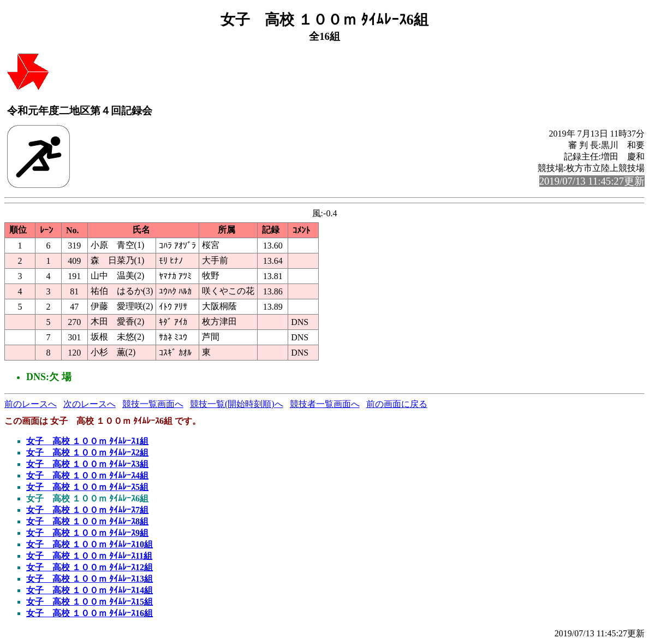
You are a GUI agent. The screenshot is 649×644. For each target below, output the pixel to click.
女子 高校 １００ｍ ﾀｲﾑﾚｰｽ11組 (89, 556)
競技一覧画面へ (153, 404)
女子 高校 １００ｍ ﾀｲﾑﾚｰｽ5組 (87, 487)
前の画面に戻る (397, 404)
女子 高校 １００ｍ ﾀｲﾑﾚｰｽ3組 (87, 464)
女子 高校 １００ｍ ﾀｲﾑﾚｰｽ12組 (90, 567)
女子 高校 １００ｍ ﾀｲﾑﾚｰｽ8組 (87, 521)
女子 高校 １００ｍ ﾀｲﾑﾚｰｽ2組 (87, 453)
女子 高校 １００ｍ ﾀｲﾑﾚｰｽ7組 (87, 510)
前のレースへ (31, 404)
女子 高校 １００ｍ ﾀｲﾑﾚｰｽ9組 (87, 533)
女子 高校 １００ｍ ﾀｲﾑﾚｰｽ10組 (90, 544)
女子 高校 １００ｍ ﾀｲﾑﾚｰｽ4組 (87, 475)
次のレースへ (90, 404)
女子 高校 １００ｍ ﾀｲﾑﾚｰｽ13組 (90, 579)
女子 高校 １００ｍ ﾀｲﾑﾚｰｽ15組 (90, 602)
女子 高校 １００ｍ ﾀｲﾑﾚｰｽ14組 (90, 590)
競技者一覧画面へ (325, 404)
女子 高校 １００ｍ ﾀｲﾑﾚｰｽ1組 (87, 441)
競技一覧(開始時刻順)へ (237, 404)
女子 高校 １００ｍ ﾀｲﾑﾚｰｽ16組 (90, 613)
